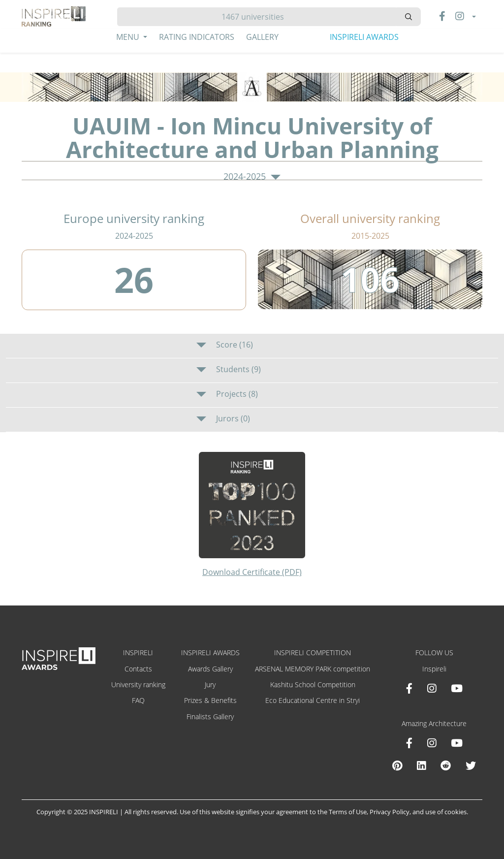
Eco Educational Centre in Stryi (313, 700)
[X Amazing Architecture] (471, 765)
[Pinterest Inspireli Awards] (397, 765)
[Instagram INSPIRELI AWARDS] (432, 688)
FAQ (138, 700)
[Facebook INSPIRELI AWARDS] (409, 688)
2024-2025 (252, 177)
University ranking (138, 684)
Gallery (262, 37)
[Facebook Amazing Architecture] (409, 743)
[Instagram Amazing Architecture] (432, 743)
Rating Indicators (197, 37)
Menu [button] (129, 37)
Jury (210, 684)
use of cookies (446, 812)
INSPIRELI (138, 652)
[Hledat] (257, 17)
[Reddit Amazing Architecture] (446, 765)
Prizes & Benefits (210, 700)
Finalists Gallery (210, 716)
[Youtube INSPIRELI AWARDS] (457, 688)
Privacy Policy (390, 812)
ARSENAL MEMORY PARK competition (313, 669)
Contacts (138, 669)
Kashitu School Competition (313, 684)
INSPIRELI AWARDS (364, 37)
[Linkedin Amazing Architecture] (421, 765)
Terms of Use (348, 812)
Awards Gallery (210, 669)
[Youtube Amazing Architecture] (457, 743)
